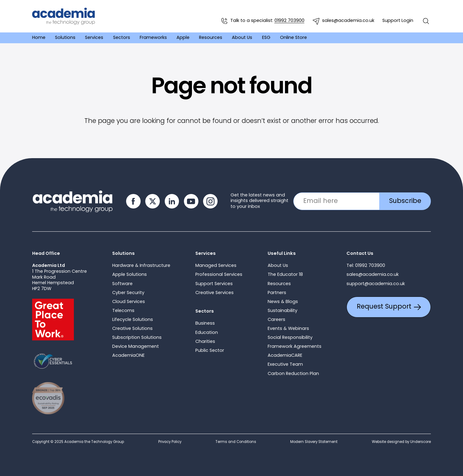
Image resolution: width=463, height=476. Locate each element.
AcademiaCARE (285, 356)
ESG (266, 38)
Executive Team (285, 365)
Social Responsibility (290, 338)
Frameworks (153, 38)
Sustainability (282, 311)
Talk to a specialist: (262, 21)
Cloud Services (129, 302)
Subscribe (405, 201)
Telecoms (123, 311)
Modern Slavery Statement (314, 442)
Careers (276, 320)
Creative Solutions (132, 329)
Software (122, 284)
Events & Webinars (288, 329)
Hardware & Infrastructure (141, 266)
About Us (242, 38)
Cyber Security (128, 293)
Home (39, 38)
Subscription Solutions (137, 338)
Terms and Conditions (236, 442)
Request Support (389, 307)
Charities (205, 342)
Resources (211, 38)
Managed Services (216, 266)
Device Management (136, 347)
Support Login (398, 21)
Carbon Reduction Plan (293, 374)
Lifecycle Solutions (133, 320)
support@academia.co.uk (376, 284)
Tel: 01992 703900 (366, 266)
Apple (183, 38)
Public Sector (210, 351)
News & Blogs (283, 302)
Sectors (122, 38)
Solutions (65, 38)
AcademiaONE (128, 356)
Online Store (293, 38)
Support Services (214, 284)
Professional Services (219, 275)
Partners (277, 293)
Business (205, 324)
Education (207, 333)
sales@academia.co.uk (343, 21)
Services (94, 38)
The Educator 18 (285, 275)
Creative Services (215, 293)
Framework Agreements (295, 347)
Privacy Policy (170, 442)
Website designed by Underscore (401, 442)
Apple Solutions (130, 275)
